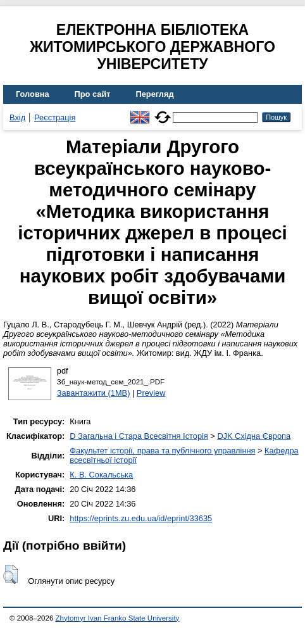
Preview (151, 393)
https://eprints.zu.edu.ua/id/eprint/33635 (141, 518)
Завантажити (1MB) (94, 393)
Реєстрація (55, 117)
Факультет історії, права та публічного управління (162, 451)
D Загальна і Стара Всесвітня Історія (139, 436)
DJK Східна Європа (254, 436)
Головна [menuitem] (33, 94)
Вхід (17, 117)
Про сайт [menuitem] (93, 94)
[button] (10, 574)
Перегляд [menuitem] (155, 94)
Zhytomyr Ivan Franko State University (118, 618)
